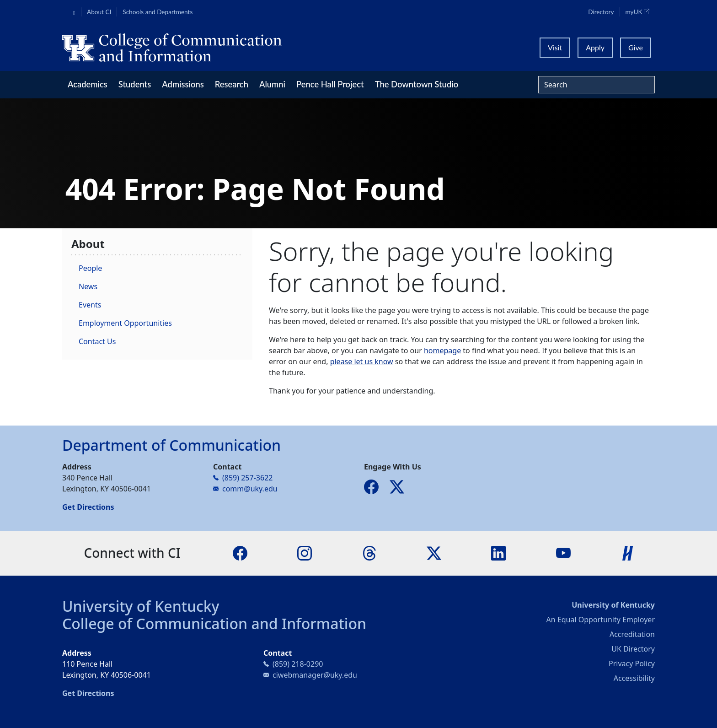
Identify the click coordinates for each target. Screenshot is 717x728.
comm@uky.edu (250, 489)
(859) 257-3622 (247, 478)
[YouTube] (563, 552)
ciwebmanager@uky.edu (315, 675)
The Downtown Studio (417, 84)
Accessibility (634, 678)
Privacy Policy (632, 663)
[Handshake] (628, 552)
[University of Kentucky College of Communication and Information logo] (284, 48)
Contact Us (97, 341)
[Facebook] (240, 552)
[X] (434, 552)
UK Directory (633, 649)
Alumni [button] (272, 84)
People (90, 268)
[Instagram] (305, 552)
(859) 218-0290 (298, 664)
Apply (595, 47)
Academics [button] (88, 84)
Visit (555, 47)
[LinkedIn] (498, 552)
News (88, 286)
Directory (601, 12)
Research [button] (232, 84)
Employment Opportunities (125, 323)
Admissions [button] (183, 84)
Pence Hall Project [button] (330, 84)
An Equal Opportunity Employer (601, 620)
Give (636, 47)
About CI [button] (99, 12)
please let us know (362, 361)
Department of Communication (171, 445)
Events (90, 305)
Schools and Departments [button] (158, 12)
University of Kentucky (141, 606)
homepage (442, 351)
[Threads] (369, 552)
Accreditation (632, 634)
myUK (640, 11)
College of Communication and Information (214, 623)
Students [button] (135, 84)
